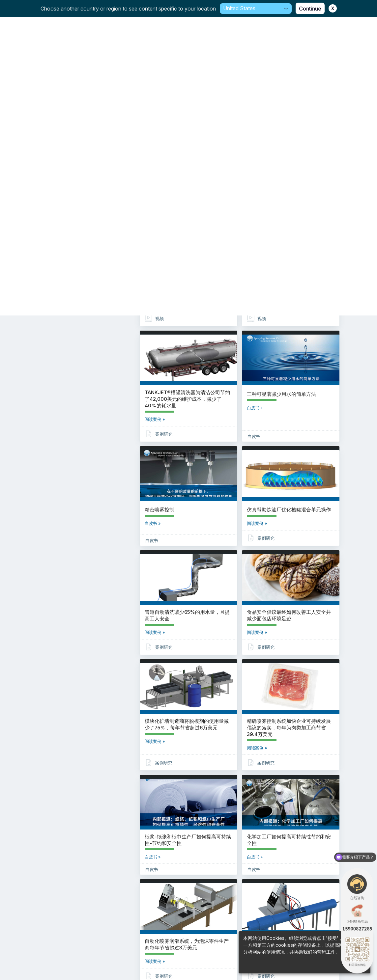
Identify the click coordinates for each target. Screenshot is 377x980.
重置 (91, 72)
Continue (310, 9)
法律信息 (189, 960)
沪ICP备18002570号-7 (188, 943)
